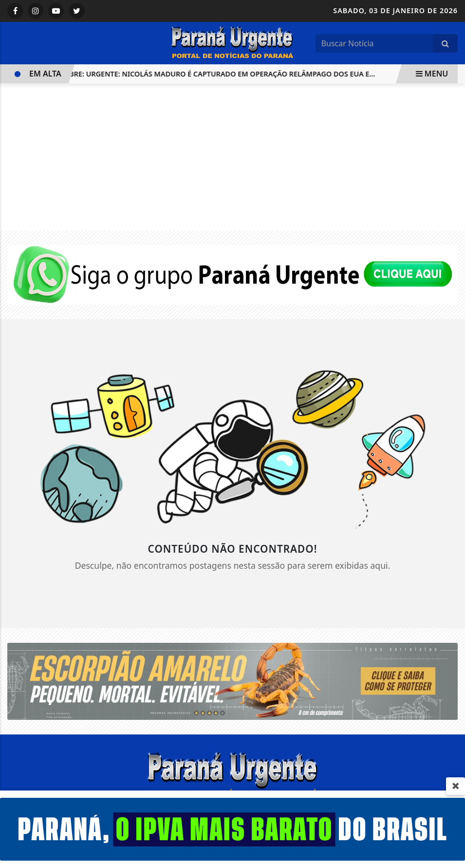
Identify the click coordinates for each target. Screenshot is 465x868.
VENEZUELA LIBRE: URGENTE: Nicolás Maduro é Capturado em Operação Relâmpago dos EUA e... (196, 74)
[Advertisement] (232, 157)
